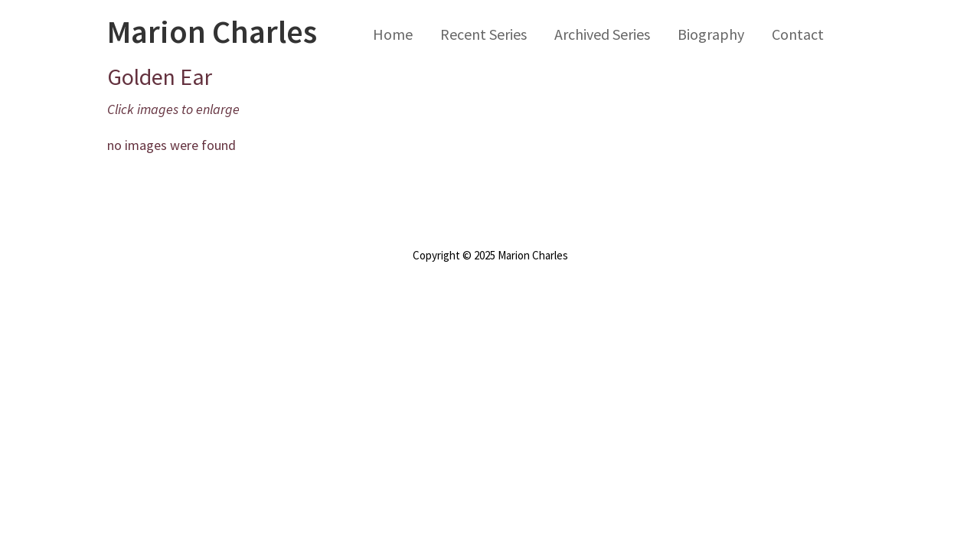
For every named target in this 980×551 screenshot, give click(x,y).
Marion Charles (212, 31)
